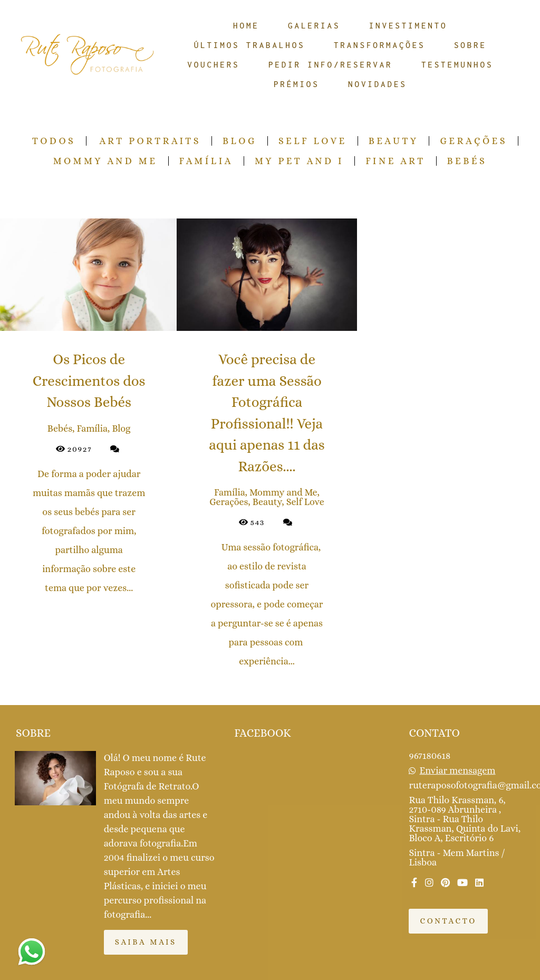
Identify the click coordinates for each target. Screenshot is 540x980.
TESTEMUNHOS (457, 64)
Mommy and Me (105, 161)
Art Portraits (150, 141)
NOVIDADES (378, 84)
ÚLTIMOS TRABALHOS (250, 45)
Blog (240, 141)
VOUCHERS (213, 64)
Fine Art (395, 161)
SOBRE (470, 45)
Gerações (474, 141)
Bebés (467, 161)
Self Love (313, 141)
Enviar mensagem (458, 770)
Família (206, 161)
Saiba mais (146, 942)
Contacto (448, 921)
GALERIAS (314, 25)
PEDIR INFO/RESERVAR (331, 64)
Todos (54, 141)
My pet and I (299, 161)
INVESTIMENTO (408, 25)
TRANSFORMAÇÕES (380, 45)
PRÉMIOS (297, 84)
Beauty (394, 141)
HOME (246, 25)
